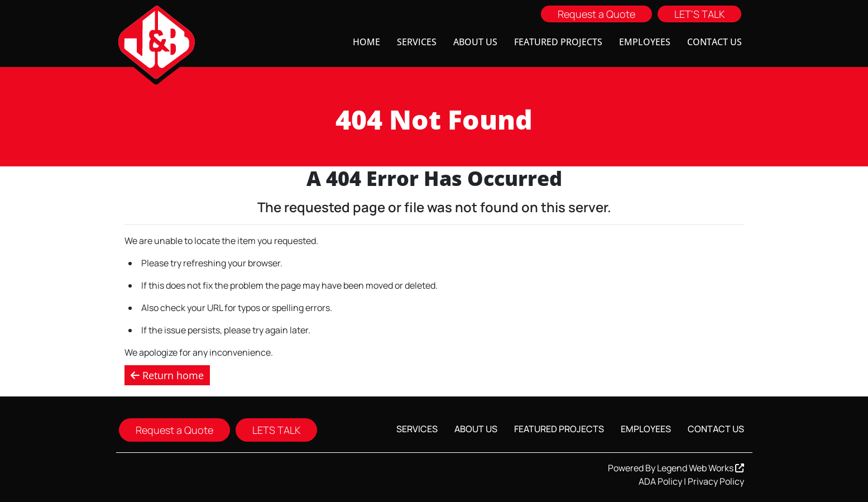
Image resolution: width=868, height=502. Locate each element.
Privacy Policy (716, 481)
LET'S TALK (699, 14)
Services (417, 42)
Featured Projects (558, 42)
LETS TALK (276, 430)
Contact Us (714, 42)
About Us (475, 42)
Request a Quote (596, 14)
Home (366, 42)
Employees (645, 42)
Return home (167, 375)
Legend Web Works (701, 468)
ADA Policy (660, 481)
